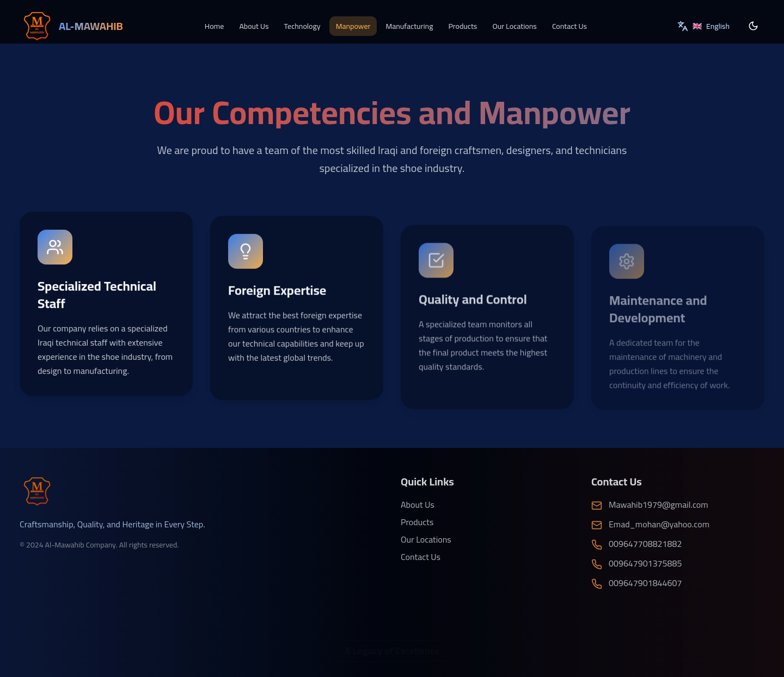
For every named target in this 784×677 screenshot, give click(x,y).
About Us (254, 26)
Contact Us (569, 26)
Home (215, 26)
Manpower (353, 26)
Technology (302, 26)
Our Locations (514, 26)
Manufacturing (409, 26)
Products (463, 26)
